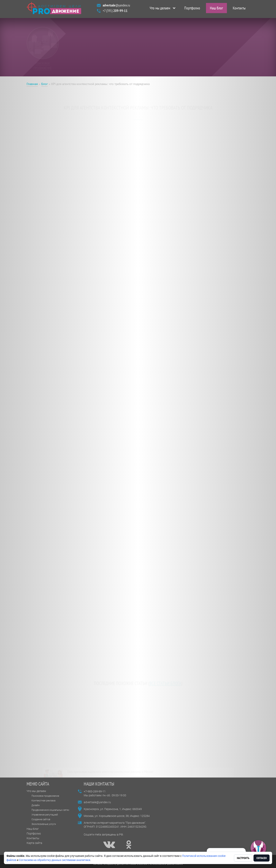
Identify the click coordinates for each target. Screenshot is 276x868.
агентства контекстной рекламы (147, 151)
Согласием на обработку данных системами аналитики (55, 860)
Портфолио (192, 9)
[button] (258, 848)
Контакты (239, 9)
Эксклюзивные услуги (44, 824)
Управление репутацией (45, 815)
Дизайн (36, 805)
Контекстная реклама (43, 801)
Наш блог (216, 9)
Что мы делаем (160, 9)
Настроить (243, 858)
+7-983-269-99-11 (95, 791)
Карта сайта (34, 843)
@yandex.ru (116, 6)
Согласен (262, 858)
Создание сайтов (41, 819)
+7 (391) (115, 12)
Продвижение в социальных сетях (50, 810)
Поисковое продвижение (45, 796)
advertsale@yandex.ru (97, 802)
